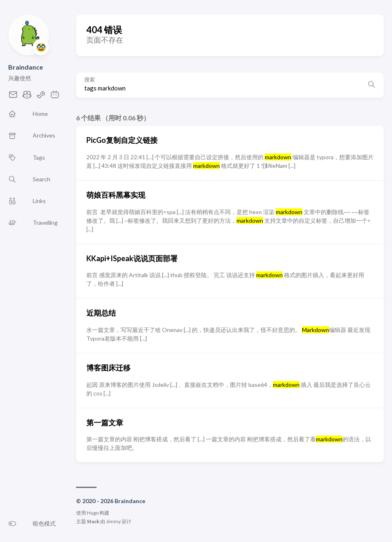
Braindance (26, 67)
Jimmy (113, 521)
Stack (93, 521)
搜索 (90, 80)
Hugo (93, 513)
